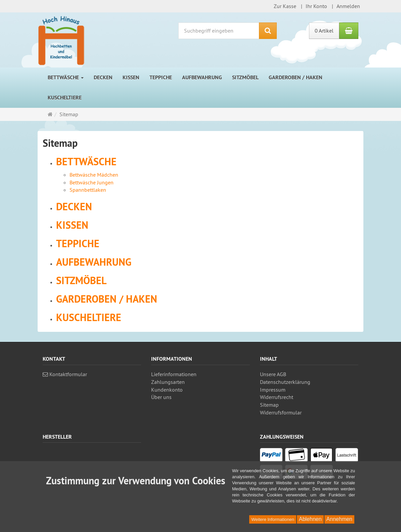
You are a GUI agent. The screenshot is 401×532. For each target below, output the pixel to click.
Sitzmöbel (245, 77)
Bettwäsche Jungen (92, 182)
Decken (103, 77)
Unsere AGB (273, 374)
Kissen (131, 77)
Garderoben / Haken (296, 77)
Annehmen (339, 519)
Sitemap (269, 405)
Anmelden (348, 6)
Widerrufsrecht (277, 397)
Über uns (161, 397)
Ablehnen (310, 519)
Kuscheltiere (65, 98)
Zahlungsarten (168, 382)
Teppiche (161, 77)
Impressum (273, 390)
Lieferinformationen (174, 374)
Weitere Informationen (273, 519)
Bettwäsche (66, 77)
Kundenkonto (167, 390)
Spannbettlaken (88, 190)
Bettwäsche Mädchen (94, 175)
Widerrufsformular (281, 412)
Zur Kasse (285, 6)
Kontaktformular (65, 374)
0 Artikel (324, 31)
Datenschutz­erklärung (285, 382)
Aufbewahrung (202, 77)
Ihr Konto (316, 6)
